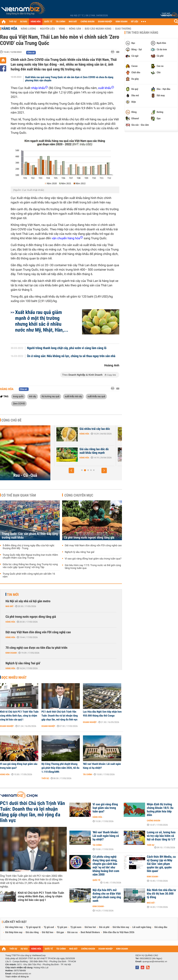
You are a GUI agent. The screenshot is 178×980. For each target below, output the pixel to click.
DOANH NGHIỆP (105, 22)
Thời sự (45, 778)
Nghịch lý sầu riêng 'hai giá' (80, 552)
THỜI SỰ (13, 22)
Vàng (62, 29)
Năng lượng (28, 29)
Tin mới (13, 595)
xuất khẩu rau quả (96, 396)
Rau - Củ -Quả (25, 475)
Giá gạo (60, 932)
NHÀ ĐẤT (73, 22)
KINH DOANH (122, 22)
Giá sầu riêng (32, 932)
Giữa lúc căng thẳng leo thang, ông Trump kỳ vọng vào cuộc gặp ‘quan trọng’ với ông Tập (30, 566)
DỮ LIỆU (135, 22)
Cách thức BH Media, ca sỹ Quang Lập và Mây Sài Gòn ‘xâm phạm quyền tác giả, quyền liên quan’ (161, 864)
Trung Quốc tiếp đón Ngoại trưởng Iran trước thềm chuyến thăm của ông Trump (30, 556)
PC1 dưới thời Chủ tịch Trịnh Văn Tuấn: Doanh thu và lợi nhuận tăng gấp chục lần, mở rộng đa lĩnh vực (60, 716)
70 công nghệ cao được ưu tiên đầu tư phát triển (36, 648)
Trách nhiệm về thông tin (17, 977)
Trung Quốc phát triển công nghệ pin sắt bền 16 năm (29, 575)
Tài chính (87, 774)
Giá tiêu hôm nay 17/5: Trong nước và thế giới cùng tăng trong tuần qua (93, 567)
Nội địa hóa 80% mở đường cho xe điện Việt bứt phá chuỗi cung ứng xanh (107, 895)
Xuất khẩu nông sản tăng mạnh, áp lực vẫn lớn (76, 431)
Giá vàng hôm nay (14, 927)
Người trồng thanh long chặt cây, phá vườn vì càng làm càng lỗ (67, 348)
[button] (71, 470)
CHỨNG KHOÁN (88, 22)
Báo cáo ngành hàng (98, 29)
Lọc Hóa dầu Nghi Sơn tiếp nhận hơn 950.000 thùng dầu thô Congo (102, 714)
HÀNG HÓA (36, 22)
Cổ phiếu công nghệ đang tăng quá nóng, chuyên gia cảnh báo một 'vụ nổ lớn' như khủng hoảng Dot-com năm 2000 (106, 866)
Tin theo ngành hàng (142, 33)
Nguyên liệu (47, 29)
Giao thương (123, 29)
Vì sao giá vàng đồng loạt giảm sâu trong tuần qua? (93, 559)
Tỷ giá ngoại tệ (33, 927)
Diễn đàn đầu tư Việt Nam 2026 (119, 932)
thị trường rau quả (50, 396)
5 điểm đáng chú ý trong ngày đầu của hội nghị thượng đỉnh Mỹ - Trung (28, 547)
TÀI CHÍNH (60, 22)
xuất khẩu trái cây (73, 396)
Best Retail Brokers (90, 932)
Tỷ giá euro (76, 927)
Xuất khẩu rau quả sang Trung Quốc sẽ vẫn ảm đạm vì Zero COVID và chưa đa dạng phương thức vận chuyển (69, 79)
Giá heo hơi (90, 927)
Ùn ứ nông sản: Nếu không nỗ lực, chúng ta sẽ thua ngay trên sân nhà (71, 356)
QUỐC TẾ (48, 22)
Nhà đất (10, 606)
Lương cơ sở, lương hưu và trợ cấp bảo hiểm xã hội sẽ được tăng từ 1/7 (161, 836)
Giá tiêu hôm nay (121, 927)
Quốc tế (96, 880)
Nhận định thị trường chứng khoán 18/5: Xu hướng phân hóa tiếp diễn (160, 810)
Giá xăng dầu (161, 927)
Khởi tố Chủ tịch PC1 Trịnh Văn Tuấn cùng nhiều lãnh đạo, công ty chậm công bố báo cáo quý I (19, 716)
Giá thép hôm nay (14, 932)
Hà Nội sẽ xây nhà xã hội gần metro (28, 601)
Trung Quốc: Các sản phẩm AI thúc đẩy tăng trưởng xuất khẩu (30, 536)
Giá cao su (72, 932)
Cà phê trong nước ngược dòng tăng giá (89, 538)
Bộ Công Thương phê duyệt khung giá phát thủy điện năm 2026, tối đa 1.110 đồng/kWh (60, 768)
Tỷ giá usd (49, 927)
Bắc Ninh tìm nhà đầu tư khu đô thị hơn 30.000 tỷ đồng (161, 894)
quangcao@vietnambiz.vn (155, 961)
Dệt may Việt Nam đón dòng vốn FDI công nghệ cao (93, 546)
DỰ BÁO (24, 22)
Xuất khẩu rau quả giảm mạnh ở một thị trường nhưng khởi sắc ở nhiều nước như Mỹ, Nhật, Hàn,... (42, 321)
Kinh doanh (11, 653)
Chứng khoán (154, 821)
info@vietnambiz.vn (22, 974)
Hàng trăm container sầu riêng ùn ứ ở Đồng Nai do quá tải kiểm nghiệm (76, 453)
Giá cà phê (104, 927)
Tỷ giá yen (62, 927)
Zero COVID (19, 403)
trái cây (33, 396)
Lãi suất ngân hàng (142, 927)
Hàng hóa (9, 29)
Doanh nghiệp (7, 726)
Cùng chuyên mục (79, 495)
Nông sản (75, 29)
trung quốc (18, 396)
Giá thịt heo (48, 932)
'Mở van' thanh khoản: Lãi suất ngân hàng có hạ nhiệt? (102, 766)
